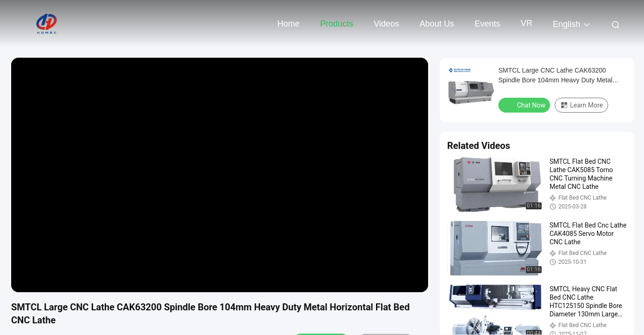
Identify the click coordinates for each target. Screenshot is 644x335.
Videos (386, 24)
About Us (437, 24)
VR (527, 23)
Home (288, 24)
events (487, 24)
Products (337, 24)
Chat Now (525, 105)
